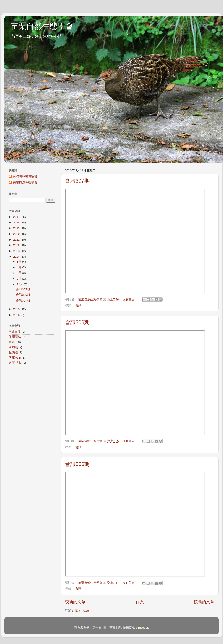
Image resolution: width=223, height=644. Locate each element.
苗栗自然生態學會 (42, 26)
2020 (17, 234)
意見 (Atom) (83, 611)
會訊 (78, 305)
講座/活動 (15, 363)
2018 (17, 222)
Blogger (143, 628)
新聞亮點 (15, 337)
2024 (17, 257)
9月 (19, 279)
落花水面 (15, 358)
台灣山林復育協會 (25, 176)
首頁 (140, 602)
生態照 (13, 352)
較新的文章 (75, 602)
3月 (19, 262)
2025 (17, 309)
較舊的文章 (204, 602)
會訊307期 (77, 181)
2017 (17, 217)
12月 (20, 284)
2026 (17, 315)
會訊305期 (77, 464)
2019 (17, 228)
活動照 (13, 347)
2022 (17, 245)
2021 (17, 240)
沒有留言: (129, 299)
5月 (19, 267)
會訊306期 (77, 322)
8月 (19, 273)
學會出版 (15, 332)
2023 (17, 251)
